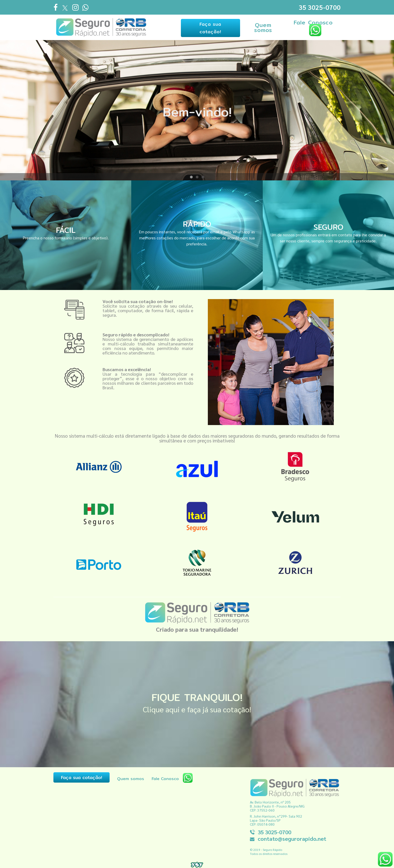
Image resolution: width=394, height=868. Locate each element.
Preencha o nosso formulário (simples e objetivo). (66, 236)
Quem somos (261, 26)
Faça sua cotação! (208, 27)
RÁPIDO (197, 222)
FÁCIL (66, 228)
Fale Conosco (313, 26)
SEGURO (328, 225)
